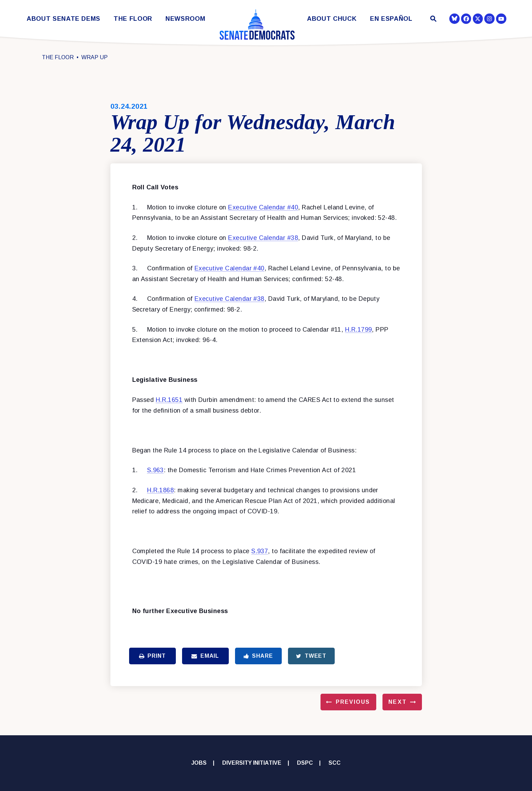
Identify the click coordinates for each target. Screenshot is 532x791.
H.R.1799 (359, 330)
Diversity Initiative (252, 763)
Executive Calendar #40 (263, 207)
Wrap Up (94, 57)
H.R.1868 (161, 490)
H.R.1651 (169, 400)
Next (397, 702)
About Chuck (332, 19)
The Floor (133, 19)
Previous (353, 702)
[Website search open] (432, 20)
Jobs (199, 763)
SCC (335, 763)
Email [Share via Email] (205, 656)
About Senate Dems (64, 19)
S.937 (260, 551)
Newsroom (185, 19)
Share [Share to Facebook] (258, 656)
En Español (391, 19)
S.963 (155, 470)
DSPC (305, 763)
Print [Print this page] (152, 656)
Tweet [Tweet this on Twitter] (311, 656)
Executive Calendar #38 (263, 238)
